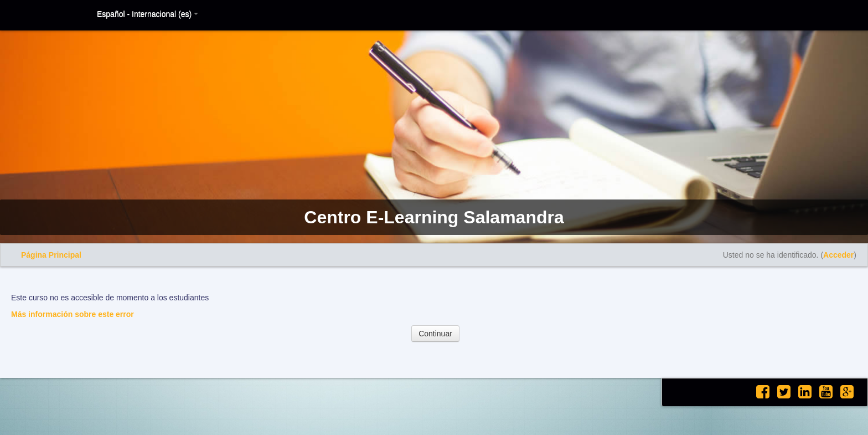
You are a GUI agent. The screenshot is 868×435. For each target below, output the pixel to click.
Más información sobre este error (73, 314)
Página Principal (51, 255)
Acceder (838, 255)
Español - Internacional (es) (148, 14)
